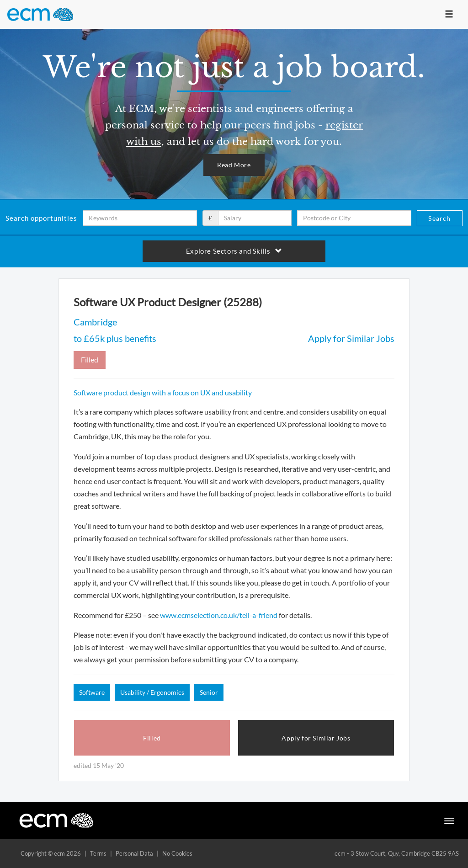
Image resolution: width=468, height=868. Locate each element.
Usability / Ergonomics (152, 692)
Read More (234, 165)
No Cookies (177, 853)
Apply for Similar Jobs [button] (316, 738)
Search (439, 218)
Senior (209, 692)
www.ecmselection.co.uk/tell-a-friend (219, 615)
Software (92, 692)
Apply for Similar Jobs (351, 338)
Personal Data (134, 853)
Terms (98, 853)
